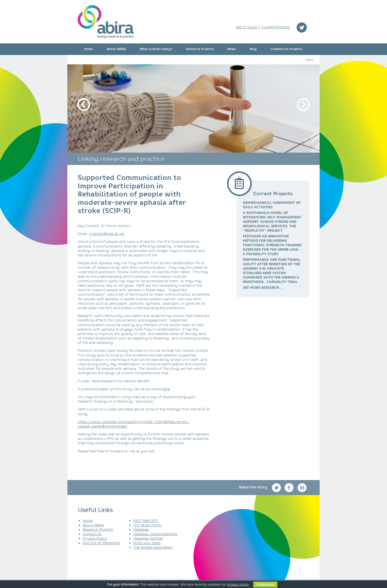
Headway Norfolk (148, 538)
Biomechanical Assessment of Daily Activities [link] (272, 205)
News (232, 49)
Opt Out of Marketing (101, 543)
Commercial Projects (286, 49)
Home (88, 49)
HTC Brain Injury (147, 525)
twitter (302, 27)
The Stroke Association (153, 547)
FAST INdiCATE (145, 521)
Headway (141, 530)
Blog (253, 49)
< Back (309, 60)
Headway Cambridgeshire (155, 534)
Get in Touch (247, 27)
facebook (290, 488)
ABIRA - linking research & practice (106, 22)
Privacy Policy (95, 538)
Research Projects (200, 49)
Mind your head (147, 543)
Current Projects (276, 27)
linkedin (302, 488)
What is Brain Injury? (156, 49)
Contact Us (92, 534)
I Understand (265, 585)
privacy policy (238, 584)
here (166, 389)
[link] (263, 287)
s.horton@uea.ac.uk (107, 234)
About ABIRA (116, 49)
